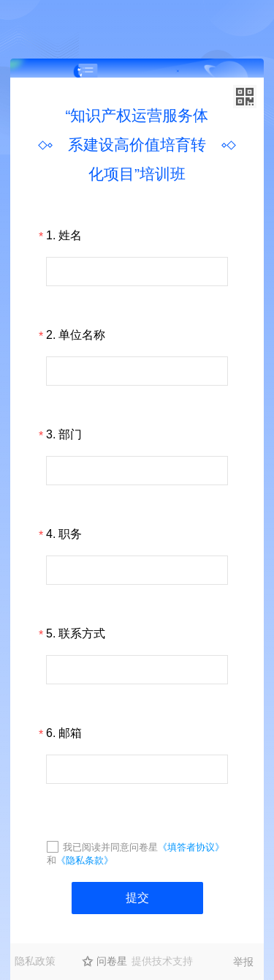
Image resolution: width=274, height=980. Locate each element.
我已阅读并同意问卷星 (110, 847)
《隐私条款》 (85, 860)
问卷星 (112, 961)
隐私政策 (35, 961)
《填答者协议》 (191, 847)
